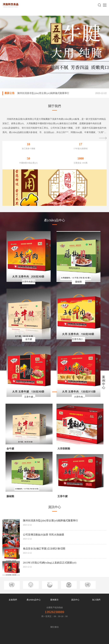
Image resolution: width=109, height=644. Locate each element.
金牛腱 (10, 449)
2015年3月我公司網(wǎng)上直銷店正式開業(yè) (50, 563)
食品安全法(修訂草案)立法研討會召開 (44, 549)
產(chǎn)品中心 (34, 600)
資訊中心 (75, 600)
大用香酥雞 (64, 449)
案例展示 (54, 600)
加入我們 (96, 600)
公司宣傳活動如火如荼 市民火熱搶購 (44, 535)
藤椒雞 (10, 496)
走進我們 (13, 600)
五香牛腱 (62, 496)
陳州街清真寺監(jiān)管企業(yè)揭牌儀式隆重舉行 (43, 93)
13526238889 (54, 612)
